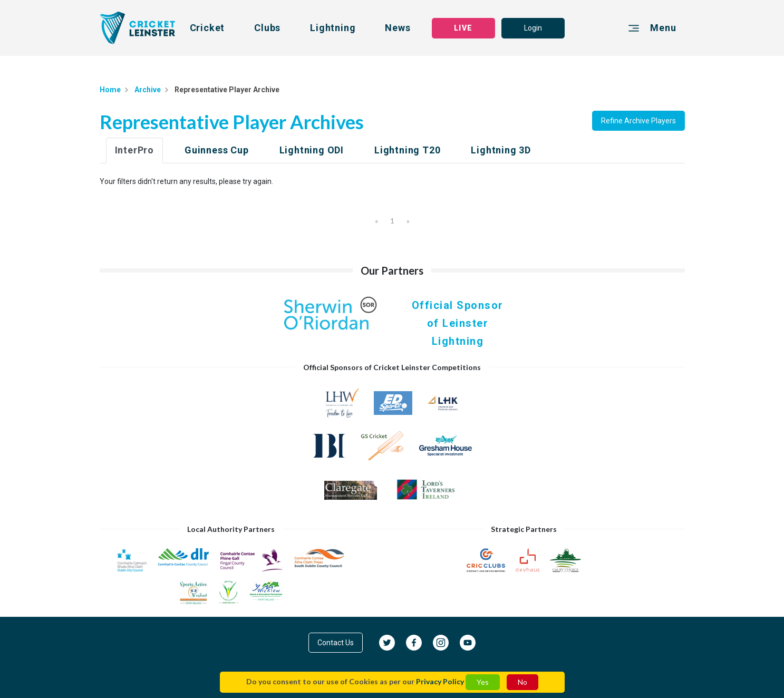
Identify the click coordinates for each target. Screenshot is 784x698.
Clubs (267, 28)
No (522, 682)
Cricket (207, 28)
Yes (483, 682)
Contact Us (336, 643)
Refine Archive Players (638, 121)
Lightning (333, 28)
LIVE (463, 28)
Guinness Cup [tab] (217, 150)
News (398, 28)
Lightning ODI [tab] (312, 150)
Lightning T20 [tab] (407, 150)
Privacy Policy (440, 681)
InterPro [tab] (134, 150)
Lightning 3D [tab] (501, 150)
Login (533, 28)
